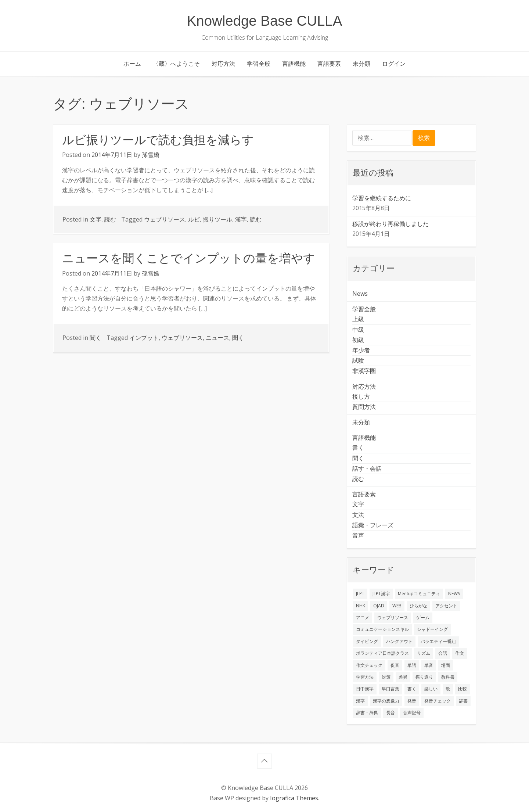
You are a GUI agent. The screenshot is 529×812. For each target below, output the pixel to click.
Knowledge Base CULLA (265, 21)
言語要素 (329, 64)
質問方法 (364, 407)
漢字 (241, 219)
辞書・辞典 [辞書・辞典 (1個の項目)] (367, 713)
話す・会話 (367, 468)
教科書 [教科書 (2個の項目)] (448, 677)
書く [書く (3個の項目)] (412, 689)
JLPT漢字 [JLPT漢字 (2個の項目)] (381, 594)
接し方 (361, 396)
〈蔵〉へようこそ (176, 64)
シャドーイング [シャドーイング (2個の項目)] (432, 629)
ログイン (394, 64)
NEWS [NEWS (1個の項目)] (454, 594)
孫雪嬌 (151, 155)
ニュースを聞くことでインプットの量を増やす (189, 258)
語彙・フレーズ (373, 525)
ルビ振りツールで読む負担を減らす (158, 140)
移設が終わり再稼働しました (391, 224)
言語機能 (294, 64)
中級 (358, 330)
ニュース (217, 338)
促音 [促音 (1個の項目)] (395, 665)
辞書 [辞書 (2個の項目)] (463, 701)
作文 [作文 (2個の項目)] (460, 653)
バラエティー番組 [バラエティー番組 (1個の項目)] (438, 641)
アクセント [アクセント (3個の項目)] (446, 606)
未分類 (361, 64)
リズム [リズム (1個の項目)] (424, 653)
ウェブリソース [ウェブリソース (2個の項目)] (393, 617)
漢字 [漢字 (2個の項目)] (360, 701)
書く (358, 448)
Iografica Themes (294, 798)
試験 (358, 360)
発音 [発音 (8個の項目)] (412, 701)
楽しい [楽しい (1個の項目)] (431, 689)
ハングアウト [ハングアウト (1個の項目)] (399, 641)
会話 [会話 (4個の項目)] (443, 653)
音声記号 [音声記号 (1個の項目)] (412, 713)
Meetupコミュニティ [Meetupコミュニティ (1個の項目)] (419, 594)
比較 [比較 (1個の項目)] (463, 689)
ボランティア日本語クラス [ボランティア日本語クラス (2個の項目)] (382, 653)
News (360, 294)
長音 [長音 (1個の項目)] (391, 713)
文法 (358, 515)
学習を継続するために (382, 198)
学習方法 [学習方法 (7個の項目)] (365, 677)
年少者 (361, 350)
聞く (96, 338)
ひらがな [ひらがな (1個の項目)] (418, 606)
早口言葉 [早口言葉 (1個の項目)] (391, 689)
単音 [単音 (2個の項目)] (429, 665)
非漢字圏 (364, 371)
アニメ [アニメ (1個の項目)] (363, 617)
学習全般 (259, 64)
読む (110, 219)
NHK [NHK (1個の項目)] (361, 606)
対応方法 (223, 64)
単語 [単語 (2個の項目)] (412, 665)
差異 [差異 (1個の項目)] (403, 677)
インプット (144, 338)
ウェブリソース (165, 219)
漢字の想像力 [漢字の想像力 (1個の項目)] (386, 701)
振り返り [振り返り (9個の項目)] (424, 677)
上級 (358, 319)
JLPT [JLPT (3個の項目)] (360, 594)
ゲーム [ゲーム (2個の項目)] (423, 617)
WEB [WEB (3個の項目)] (397, 606)
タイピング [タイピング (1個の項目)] (367, 641)
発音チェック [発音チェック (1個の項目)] (438, 701)
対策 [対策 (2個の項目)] (386, 677)
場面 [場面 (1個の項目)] (446, 665)
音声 (358, 535)
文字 (96, 219)
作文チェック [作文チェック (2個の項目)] (369, 665)
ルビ (194, 219)
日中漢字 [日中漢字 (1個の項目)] (365, 689)
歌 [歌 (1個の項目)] (448, 689)
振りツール (217, 219)
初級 (358, 340)
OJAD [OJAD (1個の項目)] (379, 606)
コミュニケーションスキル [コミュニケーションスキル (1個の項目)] (382, 629)
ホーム (132, 64)
